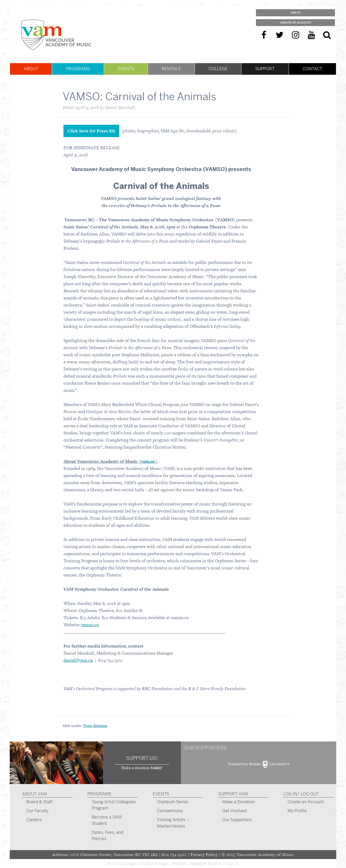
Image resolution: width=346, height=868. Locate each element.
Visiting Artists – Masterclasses (173, 823)
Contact (312, 69)
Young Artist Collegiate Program (114, 805)
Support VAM (233, 794)
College (218, 69)
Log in (232, 863)
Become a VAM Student (107, 820)
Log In (296, 12)
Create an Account (295, 22)
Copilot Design (154, 863)
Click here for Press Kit (91, 131)
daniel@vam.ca (78, 660)
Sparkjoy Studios (206, 863)
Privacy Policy (204, 854)
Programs (78, 69)
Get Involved (234, 811)
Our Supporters (237, 820)
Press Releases (95, 726)
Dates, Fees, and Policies (107, 836)
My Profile (297, 811)
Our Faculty (37, 811)
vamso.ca (90, 625)
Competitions (170, 811)
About (31, 69)
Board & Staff (39, 802)
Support (265, 69)
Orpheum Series (173, 802)
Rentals (171, 69)
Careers (34, 820)
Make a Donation (238, 802)
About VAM (34, 794)
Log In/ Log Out (301, 794)
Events (126, 69)
